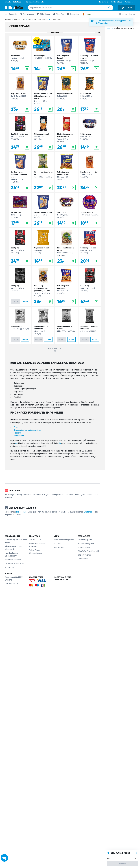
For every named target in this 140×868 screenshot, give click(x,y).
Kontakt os (9, 567)
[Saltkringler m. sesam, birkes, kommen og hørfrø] (43, 94)
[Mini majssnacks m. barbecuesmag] (66, 133)
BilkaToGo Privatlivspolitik (89, 551)
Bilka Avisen (104, 2)
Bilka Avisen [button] (43, 14)
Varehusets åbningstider (63, 540)
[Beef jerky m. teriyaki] (20, 133)
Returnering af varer (13, 560)
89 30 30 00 (15, 515)
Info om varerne (84, 555)
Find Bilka (57, 544)
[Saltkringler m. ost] (90, 247)
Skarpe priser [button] (27, 15)
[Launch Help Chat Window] (4, 858)
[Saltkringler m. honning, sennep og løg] (20, 172)
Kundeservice (130, 2)
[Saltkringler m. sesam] (43, 210)
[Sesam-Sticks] (20, 325)
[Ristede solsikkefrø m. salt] (43, 172)
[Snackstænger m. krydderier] (43, 325)
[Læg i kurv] (27, 69)
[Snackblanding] (90, 210)
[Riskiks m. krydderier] (90, 172)
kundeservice (22, 512)
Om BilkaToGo (117, 2)
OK (130, 21)
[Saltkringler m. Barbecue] (66, 286)
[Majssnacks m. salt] (20, 94)
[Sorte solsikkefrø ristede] (66, 325)
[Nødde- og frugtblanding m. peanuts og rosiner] (43, 286)
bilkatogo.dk (18, 2)
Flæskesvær (19, 436)
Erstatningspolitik (85, 540)
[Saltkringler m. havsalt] (66, 54)
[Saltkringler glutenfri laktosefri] (90, 325)
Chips (16, 427)
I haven (87, 14)
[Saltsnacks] (20, 54)
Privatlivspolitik (84, 547)
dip (17, 443)
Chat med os (89, 512)
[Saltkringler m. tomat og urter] (90, 54)
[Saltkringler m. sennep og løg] (66, 172)
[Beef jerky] (20, 247)
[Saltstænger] (43, 54)
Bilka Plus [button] (58, 15)
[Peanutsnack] (90, 94)
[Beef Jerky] (90, 286)
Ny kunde (123, 14)
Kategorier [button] (11, 15)
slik (60, 443)
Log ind (132, 14)
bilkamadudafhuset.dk (35, 2)
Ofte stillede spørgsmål (14, 563)
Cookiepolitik (83, 559)
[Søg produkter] (110, 8)
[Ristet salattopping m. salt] (66, 247)
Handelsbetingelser (86, 544)
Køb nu (123, 864)
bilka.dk (8, 2)
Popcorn (17, 433)
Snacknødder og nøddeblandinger (28, 430)
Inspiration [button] (73, 14)
